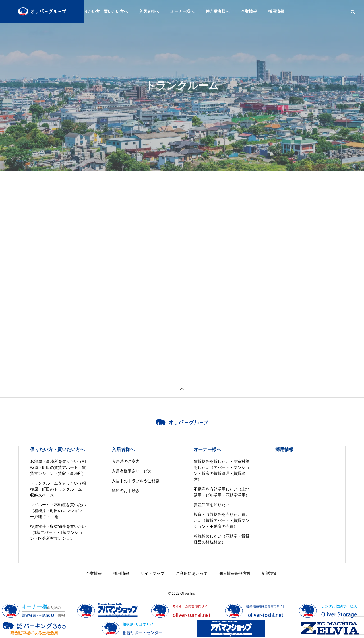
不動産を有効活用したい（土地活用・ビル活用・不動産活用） (222, 492)
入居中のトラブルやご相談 (136, 481)
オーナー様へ (182, 11)
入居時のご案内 (126, 461)
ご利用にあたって (192, 573)
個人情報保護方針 (235, 573)
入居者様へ (149, 11)
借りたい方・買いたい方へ (104, 11)
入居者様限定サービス (132, 471)
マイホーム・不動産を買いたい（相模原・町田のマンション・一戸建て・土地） (58, 511)
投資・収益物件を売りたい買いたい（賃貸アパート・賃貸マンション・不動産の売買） (222, 520)
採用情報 (276, 11)
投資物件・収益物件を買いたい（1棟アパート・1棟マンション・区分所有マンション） (58, 532)
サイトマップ (152, 573)
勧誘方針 (270, 573)
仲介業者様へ (218, 11)
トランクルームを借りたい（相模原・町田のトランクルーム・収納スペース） (58, 489)
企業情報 (249, 11)
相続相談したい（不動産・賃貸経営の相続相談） (222, 539)
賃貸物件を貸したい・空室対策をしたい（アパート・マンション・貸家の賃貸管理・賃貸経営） (222, 470)
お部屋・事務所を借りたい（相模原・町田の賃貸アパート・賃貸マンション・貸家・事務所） (58, 467)
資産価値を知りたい (212, 505)
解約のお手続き (126, 491)
